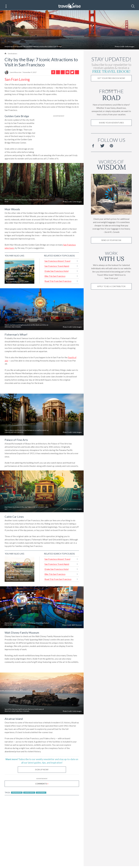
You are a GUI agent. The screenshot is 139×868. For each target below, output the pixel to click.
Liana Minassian (16, 75)
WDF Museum (77, 628)
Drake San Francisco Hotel (57, 274)
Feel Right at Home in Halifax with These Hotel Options (19, 279)
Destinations (13, 56)
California (41, 795)
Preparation (17, 795)
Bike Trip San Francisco (55, 279)
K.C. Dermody (12, 285)
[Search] (133, 6)
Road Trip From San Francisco (58, 284)
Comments (42, 786)
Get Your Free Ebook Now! (111, 81)
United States (29, 795)
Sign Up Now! (42, 772)
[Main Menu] (6, 6)
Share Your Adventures (111, 125)
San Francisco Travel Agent (57, 269)
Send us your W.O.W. (111, 243)
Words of (111, 167)
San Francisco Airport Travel (57, 264)
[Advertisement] (59, 137)
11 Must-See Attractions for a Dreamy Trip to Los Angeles (19, 577)
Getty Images (130, 49)
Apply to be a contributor (111, 289)
